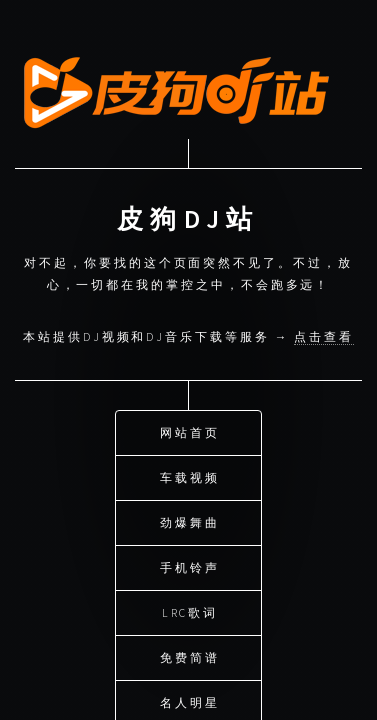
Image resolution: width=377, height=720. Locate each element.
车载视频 (190, 475)
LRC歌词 (190, 610)
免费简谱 (190, 655)
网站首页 (190, 430)
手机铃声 (190, 565)
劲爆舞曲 (190, 520)
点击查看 (324, 334)
